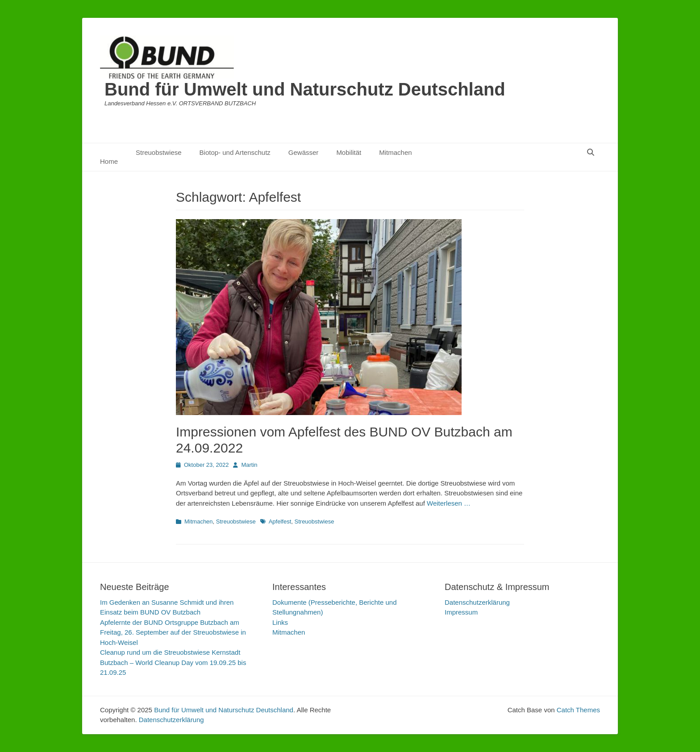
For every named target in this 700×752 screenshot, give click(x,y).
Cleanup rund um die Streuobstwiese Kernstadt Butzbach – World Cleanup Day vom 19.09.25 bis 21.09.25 (173, 662)
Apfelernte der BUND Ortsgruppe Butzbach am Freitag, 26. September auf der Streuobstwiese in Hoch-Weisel (173, 632)
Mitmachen (395, 152)
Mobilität (349, 152)
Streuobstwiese (159, 152)
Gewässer (304, 152)
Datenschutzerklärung (477, 602)
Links (280, 622)
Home (109, 161)
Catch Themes (578, 710)
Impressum (461, 612)
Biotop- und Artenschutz (235, 152)
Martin (249, 465)
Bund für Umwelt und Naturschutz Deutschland (305, 89)
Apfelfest (280, 521)
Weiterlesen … (449, 503)
